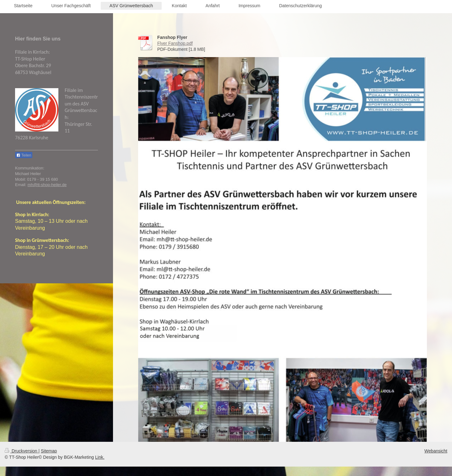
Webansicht (436, 451)
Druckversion (22, 451)
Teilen (24, 155)
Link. (100, 457)
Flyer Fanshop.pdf (175, 43)
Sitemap (49, 451)
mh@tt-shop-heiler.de (47, 185)
